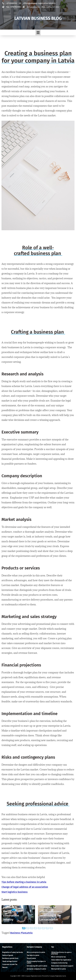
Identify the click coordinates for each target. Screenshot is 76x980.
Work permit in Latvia (59, 969)
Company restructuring (59, 963)
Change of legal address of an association (25, 887)
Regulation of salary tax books (13, 952)
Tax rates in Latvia (33, 955)
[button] (38, 32)
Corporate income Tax (10, 964)
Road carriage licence (10, 961)
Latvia (29, 933)
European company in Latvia (36, 969)
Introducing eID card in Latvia (37, 966)
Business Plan (18, 933)
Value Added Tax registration (61, 960)
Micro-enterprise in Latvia (36, 952)
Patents (5, 967)
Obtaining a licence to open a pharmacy (61, 953)
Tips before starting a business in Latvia (24, 882)
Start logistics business (15, 892)
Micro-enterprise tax (59, 957)
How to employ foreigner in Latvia (36, 962)
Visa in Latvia (31, 958)
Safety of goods (8, 955)
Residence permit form (10, 958)
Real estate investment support (62, 966)
